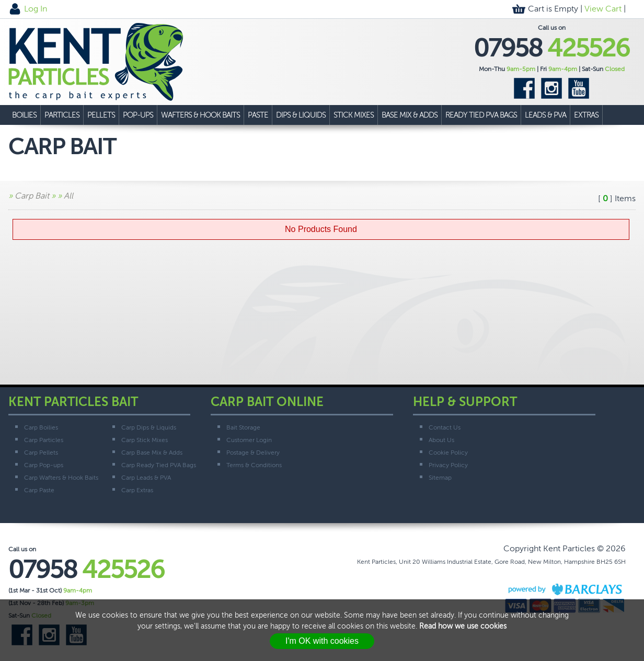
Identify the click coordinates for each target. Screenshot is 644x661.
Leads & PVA (545, 115)
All (68, 196)
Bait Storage (243, 427)
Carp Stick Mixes (145, 440)
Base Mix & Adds (410, 115)
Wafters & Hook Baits (200, 115)
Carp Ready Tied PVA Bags (159, 465)
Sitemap (440, 478)
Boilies (24, 115)
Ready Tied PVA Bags (481, 115)
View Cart (603, 9)
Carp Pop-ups (44, 465)
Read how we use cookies (463, 626)
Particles (62, 115)
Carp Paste (39, 490)
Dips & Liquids (301, 115)
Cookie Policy (448, 453)
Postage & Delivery (253, 453)
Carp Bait (32, 196)
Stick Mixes (354, 115)
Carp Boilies (41, 427)
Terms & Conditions (254, 465)
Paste (258, 115)
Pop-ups (138, 115)
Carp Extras (137, 490)
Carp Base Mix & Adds (152, 453)
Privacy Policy (448, 465)
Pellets (101, 115)
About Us (441, 440)
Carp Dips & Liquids (149, 427)
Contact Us (445, 427)
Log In (36, 9)
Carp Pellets (41, 453)
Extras (586, 115)
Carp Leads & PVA (146, 478)
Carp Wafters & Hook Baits (61, 478)
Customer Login (249, 440)
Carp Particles (44, 440)
